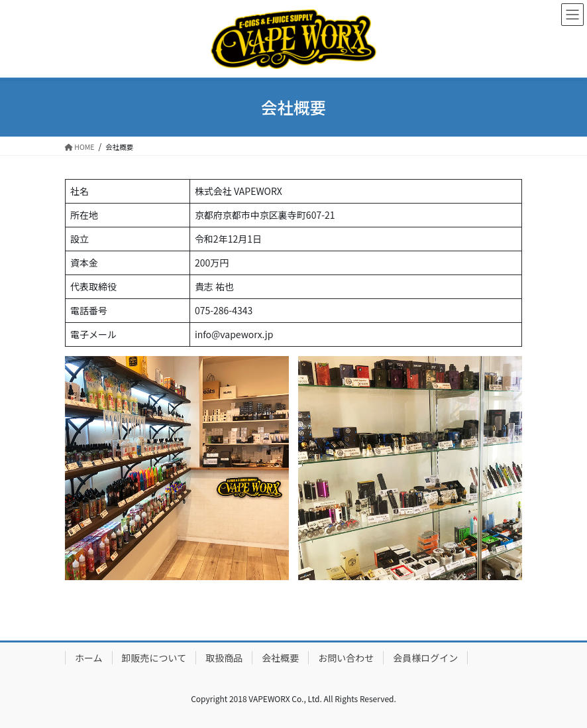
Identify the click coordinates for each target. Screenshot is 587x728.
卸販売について (154, 658)
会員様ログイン (425, 658)
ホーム (89, 658)
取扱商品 (224, 658)
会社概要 (280, 658)
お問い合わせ (346, 658)
